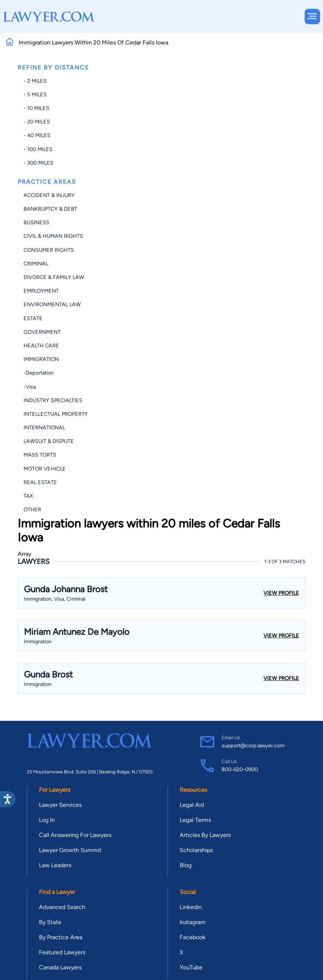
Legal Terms (195, 820)
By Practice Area (61, 937)
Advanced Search (62, 907)
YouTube (191, 967)
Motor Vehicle (45, 469)
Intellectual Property (56, 414)
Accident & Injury (49, 195)
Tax (28, 496)
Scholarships (196, 850)
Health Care (41, 346)
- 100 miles (38, 149)
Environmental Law (52, 304)
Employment (41, 291)
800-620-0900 (240, 769)
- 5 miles (35, 94)
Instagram (193, 922)
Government (42, 332)
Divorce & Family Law (54, 277)
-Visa (30, 387)
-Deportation (39, 373)
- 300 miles (38, 163)
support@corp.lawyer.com (253, 745)
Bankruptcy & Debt (50, 209)
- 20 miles (37, 122)
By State (50, 922)
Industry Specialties (53, 400)
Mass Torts (40, 455)
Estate (33, 318)
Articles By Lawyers (205, 835)
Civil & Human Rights (53, 236)
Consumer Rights (49, 250)
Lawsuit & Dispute (49, 441)
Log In (47, 820)
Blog (186, 865)
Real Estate (40, 482)
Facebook (193, 937)
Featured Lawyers (62, 952)
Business (36, 222)
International (44, 428)
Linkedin (191, 907)
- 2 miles (35, 81)
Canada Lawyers (60, 967)
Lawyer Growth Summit (70, 850)
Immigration (41, 359)
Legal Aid (192, 805)
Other (32, 509)
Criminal (36, 264)
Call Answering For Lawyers (75, 835)
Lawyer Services (60, 805)
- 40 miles (37, 135)
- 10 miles (36, 108)
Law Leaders (55, 865)
